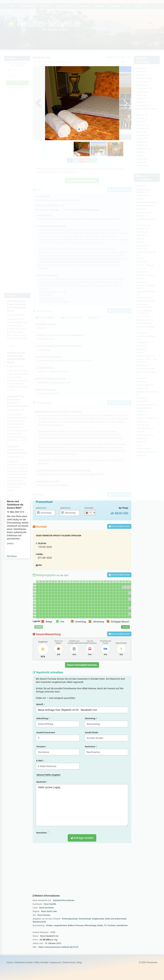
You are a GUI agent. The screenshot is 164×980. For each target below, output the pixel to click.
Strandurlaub (85, 919)
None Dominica (47, 908)
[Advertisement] (82, 869)
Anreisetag (41, 508)
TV (105, 925)
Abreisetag (65, 508)
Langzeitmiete (60, 925)
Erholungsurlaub (70, 919)
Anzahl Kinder (92, 732)
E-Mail (40, 761)
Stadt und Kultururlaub (116, 919)
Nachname (91, 747)
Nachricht (42, 782)
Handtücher (122, 925)
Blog (79, 962)
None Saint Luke (49, 911)
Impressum (56, 962)
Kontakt (45, 962)
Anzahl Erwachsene (46, 732)
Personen (89, 508)
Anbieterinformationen (64, 900)
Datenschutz (69, 962)
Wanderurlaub (39, 922)
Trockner (111, 925)
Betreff (40, 704)
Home (10, 962)
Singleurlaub (98, 919)
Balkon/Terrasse (76, 925)
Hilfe (37, 962)
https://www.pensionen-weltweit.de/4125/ (59, 947)
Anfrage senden (82, 838)
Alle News (12, 556)
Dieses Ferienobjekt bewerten (82, 665)
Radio (100, 925)
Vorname (41, 747)
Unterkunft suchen (24, 962)
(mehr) (10, 543)
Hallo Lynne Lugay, (82, 805)
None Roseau (44, 915)
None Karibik (50, 904)
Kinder (49, 925)
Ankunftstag (43, 718)
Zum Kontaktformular (119, 526)
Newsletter (43, 833)
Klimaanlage (90, 925)
